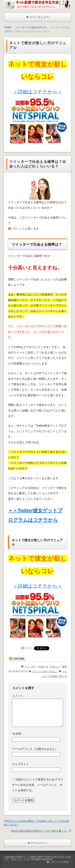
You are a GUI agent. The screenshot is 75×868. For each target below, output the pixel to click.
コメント (18, 696)
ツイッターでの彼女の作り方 (31, 28)
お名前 (17, 734)
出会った (55, 667)
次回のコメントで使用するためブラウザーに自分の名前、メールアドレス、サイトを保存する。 (37, 785)
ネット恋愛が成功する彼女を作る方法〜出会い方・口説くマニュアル (37, 858)
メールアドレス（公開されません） (35, 749)
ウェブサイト (20, 764)
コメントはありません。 (45, 671)
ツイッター (30, 667)
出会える (43, 667)
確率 (65, 667)
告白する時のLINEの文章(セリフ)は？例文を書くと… (40, 831)
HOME (8, 28)
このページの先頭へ (59, 862)
